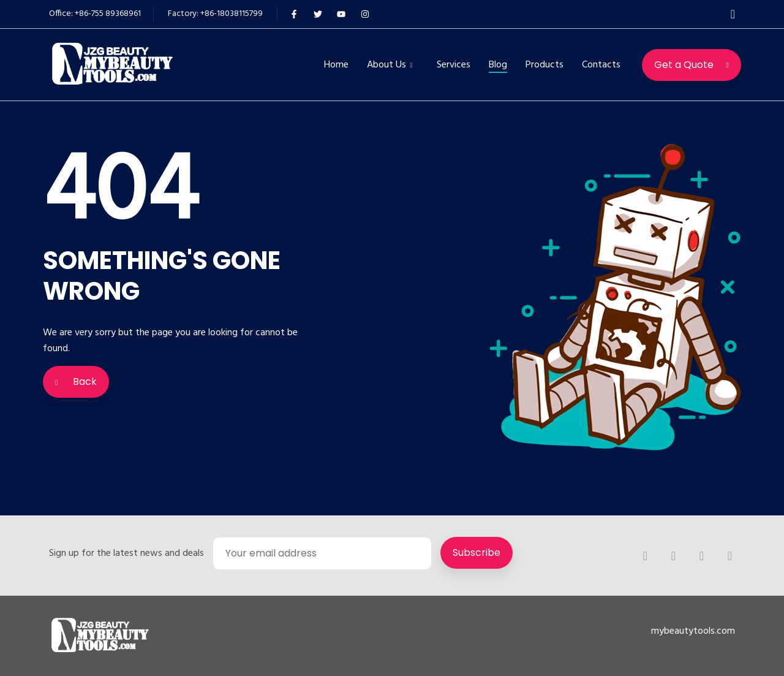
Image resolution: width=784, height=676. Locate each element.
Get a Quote (692, 65)
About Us (386, 65)
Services (454, 65)
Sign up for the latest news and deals (126, 553)
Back (76, 382)
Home (336, 65)
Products (545, 65)
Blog (498, 65)
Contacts (601, 65)
